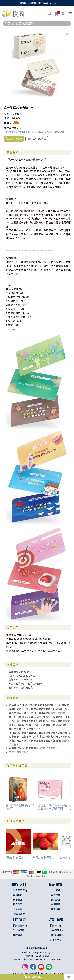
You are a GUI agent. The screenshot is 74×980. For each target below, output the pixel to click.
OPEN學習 (55, 940)
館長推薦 (56, 895)
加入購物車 (14, 139)
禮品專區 (56, 900)
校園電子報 (56, 926)
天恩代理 (17, 114)
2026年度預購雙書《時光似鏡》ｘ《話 (37, 3)
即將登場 (56, 909)
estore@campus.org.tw (41, 952)
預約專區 (18, 935)
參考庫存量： (11, 128)
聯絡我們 (18, 895)
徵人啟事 (18, 904)
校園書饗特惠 (20, 926)
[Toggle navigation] (70, 14)
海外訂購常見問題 (46, 748)
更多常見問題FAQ (19, 752)
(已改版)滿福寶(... (16, 857)
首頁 (8, 23)
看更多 (11, 329)
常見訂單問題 (58, 713)
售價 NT (8, 123)
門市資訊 (18, 900)
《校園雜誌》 (57, 935)
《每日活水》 (57, 930)
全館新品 (56, 890)
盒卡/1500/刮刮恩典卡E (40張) (20, 807)
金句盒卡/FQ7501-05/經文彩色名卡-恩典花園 (52, 807)
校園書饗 (56, 904)
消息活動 (18, 909)
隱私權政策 (19, 914)
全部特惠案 (19, 930)
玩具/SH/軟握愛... (43, 857)
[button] (49, 14)
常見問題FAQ (20, 890)
